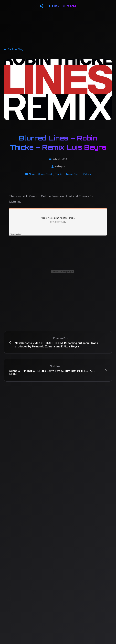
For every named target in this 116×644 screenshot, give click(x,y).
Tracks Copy (73, 174)
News (32, 174)
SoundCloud (45, 174)
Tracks (59, 174)
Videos (87, 174)
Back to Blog (14, 49)
